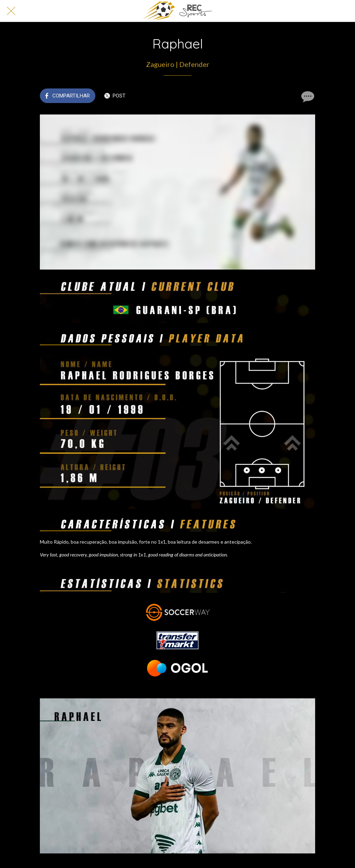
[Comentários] (307, 96)
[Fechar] (11, 11)
